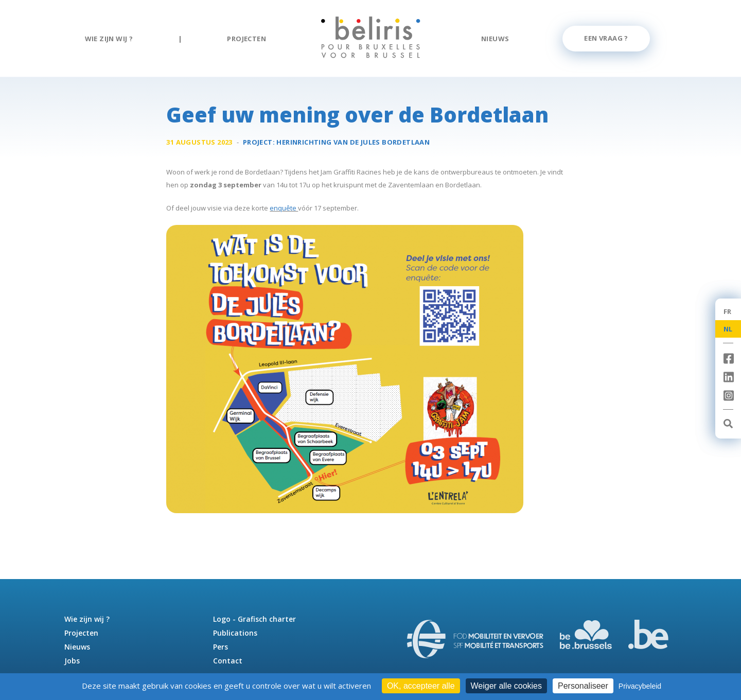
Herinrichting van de (353, 142)
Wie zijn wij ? (109, 39)
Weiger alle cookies (506, 686)
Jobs (72, 661)
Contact (228, 661)
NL (728, 329)
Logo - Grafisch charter (254, 619)
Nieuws (495, 39)
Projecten (246, 39)
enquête (284, 208)
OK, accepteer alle (421, 686)
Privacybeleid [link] (640, 686)
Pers (220, 647)
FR (728, 311)
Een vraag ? (606, 38)
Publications (235, 633)
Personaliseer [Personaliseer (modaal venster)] (583, 686)
